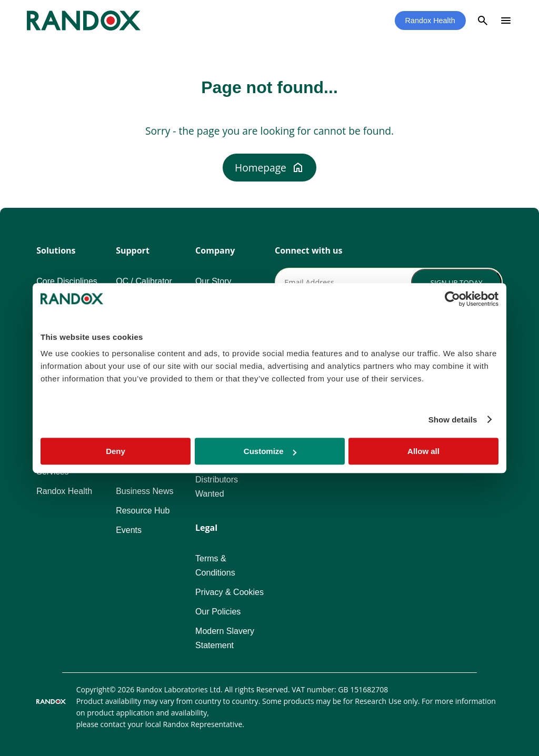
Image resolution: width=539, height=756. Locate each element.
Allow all (423, 451)
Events (129, 530)
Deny (116, 451)
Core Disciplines (67, 281)
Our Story (213, 281)
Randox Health (430, 21)
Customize (270, 451)
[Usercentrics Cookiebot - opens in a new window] (452, 299)
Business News (144, 491)
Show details (453, 420)
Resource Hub (143, 511)
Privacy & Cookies (229, 592)
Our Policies (218, 612)
